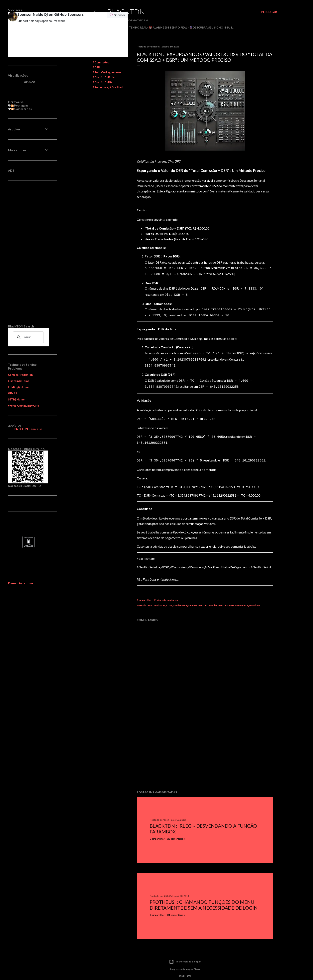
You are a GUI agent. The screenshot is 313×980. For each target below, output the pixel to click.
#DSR (96, 67)
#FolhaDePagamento (107, 72)
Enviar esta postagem (166, 593)
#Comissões (101, 62)
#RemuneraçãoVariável (108, 87)
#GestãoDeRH (103, 82)
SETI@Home (16, 399)
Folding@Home (18, 387)
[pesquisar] (28, 337)
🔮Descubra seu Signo (206, 27)
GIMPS (12, 393)
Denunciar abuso (20, 583)
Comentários (21, 109)
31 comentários (176, 908)
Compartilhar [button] (144, 593)
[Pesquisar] (269, 12)
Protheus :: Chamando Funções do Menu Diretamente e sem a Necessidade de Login (204, 898)
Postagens (20, 105)
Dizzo (197, 962)
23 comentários (176, 832)
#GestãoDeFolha (104, 77)
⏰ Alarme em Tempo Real (168, 27)
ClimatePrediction (20, 375)
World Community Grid (24, 406)
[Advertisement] (205, 745)
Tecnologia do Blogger (185, 954)
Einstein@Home (19, 381)
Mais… (230, 27)
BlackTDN (126, 12)
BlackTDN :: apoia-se (28, 429)
